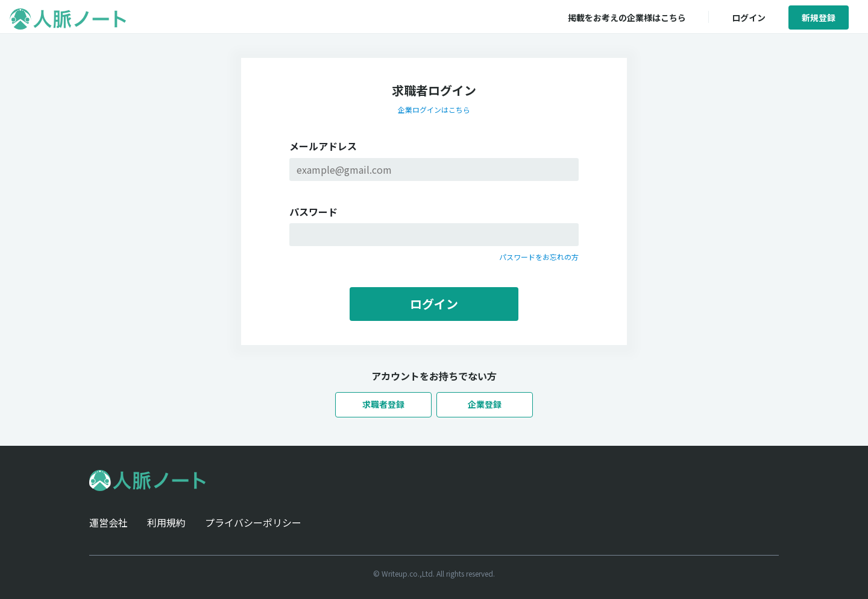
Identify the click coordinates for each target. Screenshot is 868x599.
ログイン (749, 17)
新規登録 (819, 17)
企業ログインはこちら (434, 109)
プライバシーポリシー (253, 522)
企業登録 (485, 404)
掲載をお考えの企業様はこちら (627, 17)
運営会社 (108, 522)
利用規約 (166, 522)
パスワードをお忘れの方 (539, 257)
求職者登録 (383, 404)
